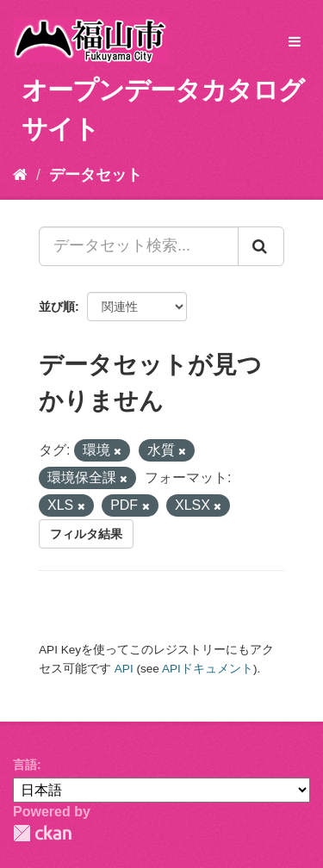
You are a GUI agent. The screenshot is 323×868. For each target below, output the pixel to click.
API (124, 669)
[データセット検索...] (139, 246)
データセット (96, 175)
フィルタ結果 (86, 534)
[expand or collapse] (295, 43)
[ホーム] (20, 175)
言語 (25, 765)
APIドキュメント (208, 669)
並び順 (57, 307)
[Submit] (261, 246)
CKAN (42, 833)
